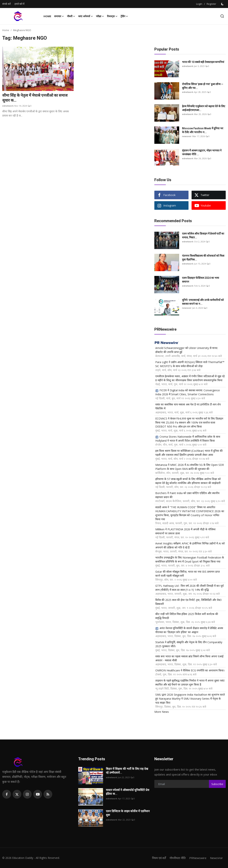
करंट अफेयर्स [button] (86, 16)
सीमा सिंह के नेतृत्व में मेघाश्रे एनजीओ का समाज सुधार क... (35, 98)
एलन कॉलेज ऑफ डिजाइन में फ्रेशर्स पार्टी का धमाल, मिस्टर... (203, 235)
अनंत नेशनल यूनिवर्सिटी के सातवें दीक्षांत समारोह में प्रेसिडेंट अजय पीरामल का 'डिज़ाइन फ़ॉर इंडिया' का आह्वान (189, 630)
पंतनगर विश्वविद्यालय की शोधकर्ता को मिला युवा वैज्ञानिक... (203, 258)
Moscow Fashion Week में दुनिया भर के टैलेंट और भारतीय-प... (203, 130)
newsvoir (187, 136)
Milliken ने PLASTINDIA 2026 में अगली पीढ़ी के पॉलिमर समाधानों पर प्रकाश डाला (185, 531)
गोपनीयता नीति (178, 858)
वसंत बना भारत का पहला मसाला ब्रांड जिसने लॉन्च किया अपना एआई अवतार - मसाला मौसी (189, 658)
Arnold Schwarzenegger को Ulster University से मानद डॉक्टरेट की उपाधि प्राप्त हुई (186, 350)
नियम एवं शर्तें (159, 858)
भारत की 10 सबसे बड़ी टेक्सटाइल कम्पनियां (203, 62)
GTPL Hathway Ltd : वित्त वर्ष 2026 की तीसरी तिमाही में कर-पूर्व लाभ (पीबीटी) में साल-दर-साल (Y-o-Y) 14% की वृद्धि (189, 588)
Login (199, 4)
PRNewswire (198, 858)
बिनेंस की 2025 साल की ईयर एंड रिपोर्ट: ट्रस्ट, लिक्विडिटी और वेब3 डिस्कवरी (188, 602)
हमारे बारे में (19, 4)
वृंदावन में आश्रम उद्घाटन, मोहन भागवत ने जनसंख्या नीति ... (202, 152)
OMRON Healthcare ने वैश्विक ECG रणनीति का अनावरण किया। (190, 670)
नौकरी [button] (71, 16)
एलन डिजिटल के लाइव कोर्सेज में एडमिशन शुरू (128, 813)
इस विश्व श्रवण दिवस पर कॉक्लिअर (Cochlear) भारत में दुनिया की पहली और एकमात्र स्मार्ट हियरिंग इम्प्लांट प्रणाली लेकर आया (189, 453)
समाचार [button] (59, 16)
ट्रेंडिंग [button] (124, 16)
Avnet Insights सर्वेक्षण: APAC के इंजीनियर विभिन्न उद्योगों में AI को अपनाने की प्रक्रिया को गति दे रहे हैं (190, 545)
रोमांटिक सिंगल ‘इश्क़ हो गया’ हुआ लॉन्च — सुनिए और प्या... (203, 86)
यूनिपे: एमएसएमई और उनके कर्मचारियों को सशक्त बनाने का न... (203, 302)
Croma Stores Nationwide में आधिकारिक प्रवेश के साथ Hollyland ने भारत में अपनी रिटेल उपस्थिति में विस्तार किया (188, 439)
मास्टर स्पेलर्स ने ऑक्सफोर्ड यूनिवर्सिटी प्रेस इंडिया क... (128, 792)
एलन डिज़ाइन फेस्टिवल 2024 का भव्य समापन (201, 280)
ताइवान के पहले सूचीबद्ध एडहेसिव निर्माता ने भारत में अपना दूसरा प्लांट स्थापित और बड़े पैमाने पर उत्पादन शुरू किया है (190, 682)
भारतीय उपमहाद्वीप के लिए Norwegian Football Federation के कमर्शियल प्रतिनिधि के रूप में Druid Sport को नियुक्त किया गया (190, 559)
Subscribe (217, 784)
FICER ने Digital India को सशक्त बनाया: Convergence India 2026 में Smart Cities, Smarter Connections (188, 392)
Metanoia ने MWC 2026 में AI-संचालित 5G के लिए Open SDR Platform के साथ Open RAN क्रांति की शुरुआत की (190, 467)
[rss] (48, 794)
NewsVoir (216, 858)
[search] (222, 16)
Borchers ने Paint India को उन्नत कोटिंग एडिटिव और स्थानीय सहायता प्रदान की (187, 495)
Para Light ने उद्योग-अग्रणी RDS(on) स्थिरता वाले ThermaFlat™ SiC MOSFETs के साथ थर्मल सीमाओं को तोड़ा (190, 364)
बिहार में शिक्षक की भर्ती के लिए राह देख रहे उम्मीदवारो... (127, 771)
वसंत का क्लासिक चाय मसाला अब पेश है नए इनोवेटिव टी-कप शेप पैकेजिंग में (188, 406)
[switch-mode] (223, 4)
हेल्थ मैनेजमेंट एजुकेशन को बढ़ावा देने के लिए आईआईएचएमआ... (204, 108)
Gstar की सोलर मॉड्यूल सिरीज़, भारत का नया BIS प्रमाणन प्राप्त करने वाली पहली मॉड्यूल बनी (188, 574)
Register (211, 4)
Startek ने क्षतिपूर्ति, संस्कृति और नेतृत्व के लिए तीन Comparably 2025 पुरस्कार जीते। (189, 644)
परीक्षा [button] (100, 16)
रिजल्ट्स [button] (112, 16)
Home (47, 16)
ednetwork (8, 106)
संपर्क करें (6, 4)
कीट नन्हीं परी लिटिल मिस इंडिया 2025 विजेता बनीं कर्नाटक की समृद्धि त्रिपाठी (187, 616)
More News (162, 712)
